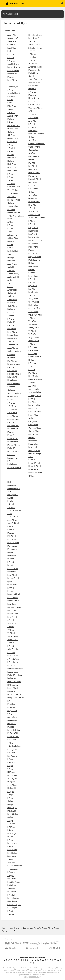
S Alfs (10, 714)
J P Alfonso (12, 410)
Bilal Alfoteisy (34, 376)
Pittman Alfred (13, 578)
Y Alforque (33, 367)
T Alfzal (10, 743)
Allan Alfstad (12, 717)
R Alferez (11, 58)
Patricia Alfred (13, 569)
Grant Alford (33, 199)
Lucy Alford (33, 244)
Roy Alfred (12, 611)
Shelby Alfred (13, 624)
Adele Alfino (12, 235)
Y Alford (32, 344)
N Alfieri (10, 161)
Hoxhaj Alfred (13, 495)
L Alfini (10, 225)
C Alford (32, 137)
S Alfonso (32, 42)
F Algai (10, 766)
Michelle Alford (34, 260)
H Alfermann (12, 74)
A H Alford (32, 115)
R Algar (10, 846)
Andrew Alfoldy (14, 277)
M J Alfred (12, 540)
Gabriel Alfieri (13, 139)
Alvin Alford (33, 121)
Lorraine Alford (34, 237)
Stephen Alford (34, 308)
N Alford (32, 263)
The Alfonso (33, 57)
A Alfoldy (11, 271)
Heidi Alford (33, 205)
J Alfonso (11, 403)
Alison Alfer (12, 35)
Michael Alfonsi (13, 322)
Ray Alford (32, 286)
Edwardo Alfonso (14, 377)
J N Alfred (11, 508)
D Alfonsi (11, 309)
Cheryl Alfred (34, 422)
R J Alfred (11, 591)
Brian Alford (33, 131)
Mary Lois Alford (35, 257)
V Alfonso (32, 61)
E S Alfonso (12, 371)
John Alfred (12, 520)
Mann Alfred (12, 546)
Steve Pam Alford (35, 315)
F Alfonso (11, 387)
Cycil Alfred (33, 435)
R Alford (32, 279)
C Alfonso (11, 355)
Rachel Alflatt (13, 251)
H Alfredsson (13, 685)
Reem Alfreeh (13, 688)
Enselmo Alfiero (14, 200)
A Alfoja (10, 255)
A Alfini (10, 222)
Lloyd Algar (12, 834)
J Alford (32, 208)
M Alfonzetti (33, 86)
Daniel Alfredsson (14, 682)
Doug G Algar (13, 814)
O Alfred (11, 559)
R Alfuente (12, 740)
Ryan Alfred (12, 617)
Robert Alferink (13, 71)
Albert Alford (33, 118)
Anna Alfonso (13, 348)
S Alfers (10, 84)
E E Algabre (12, 750)
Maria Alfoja (12, 261)
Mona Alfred (12, 549)
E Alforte (32, 370)
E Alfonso (11, 368)
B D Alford (32, 128)
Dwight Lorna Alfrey (15, 698)
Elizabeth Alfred (35, 466)
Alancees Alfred (35, 389)
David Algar (12, 808)
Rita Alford (32, 289)
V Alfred (11, 630)
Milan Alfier (12, 106)
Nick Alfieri (12, 168)
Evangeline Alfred (35, 473)
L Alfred (11, 530)
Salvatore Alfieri (14, 187)
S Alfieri (10, 181)
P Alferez (11, 55)
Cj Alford (32, 153)
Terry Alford (33, 325)
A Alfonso (11, 342)
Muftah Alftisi (13, 733)
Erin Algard (12, 879)
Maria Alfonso (13, 439)
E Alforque (33, 347)
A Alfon (10, 280)
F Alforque (33, 354)
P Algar (10, 840)
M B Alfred (12, 536)
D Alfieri (10, 119)
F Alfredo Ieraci (13, 662)
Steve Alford (33, 312)
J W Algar (11, 824)
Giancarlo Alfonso (14, 393)
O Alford (32, 270)
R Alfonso (11, 461)
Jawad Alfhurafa (14, 93)
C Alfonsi (11, 303)
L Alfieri (10, 151)
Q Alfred (11, 582)
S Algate (11, 914)
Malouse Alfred (13, 543)
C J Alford (32, 140)
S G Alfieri (11, 184)
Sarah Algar (12, 856)
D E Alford (32, 163)
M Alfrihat (11, 704)
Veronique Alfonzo (36, 108)
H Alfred (11, 482)
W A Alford (33, 334)
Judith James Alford (37, 218)
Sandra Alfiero (13, 206)
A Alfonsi (11, 296)
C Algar (10, 801)
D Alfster (11, 727)
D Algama (11, 782)
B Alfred (32, 399)
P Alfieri (10, 174)
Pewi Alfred (12, 575)
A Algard (11, 876)
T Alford (32, 318)
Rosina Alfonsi (13, 335)
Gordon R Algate (14, 905)
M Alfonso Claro (35, 70)
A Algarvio (11, 889)
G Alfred (32, 476)
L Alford (32, 224)
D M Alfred (33, 441)
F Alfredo (11, 653)
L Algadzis (11, 759)
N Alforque (33, 360)
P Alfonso (11, 455)
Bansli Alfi (11, 97)
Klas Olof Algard (14, 882)
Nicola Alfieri (12, 171)
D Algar (10, 805)
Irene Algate (12, 908)
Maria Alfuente (13, 737)
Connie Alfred (34, 431)
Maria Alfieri (12, 158)
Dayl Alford (33, 176)
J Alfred (11, 504)
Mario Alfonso (13, 442)
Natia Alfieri (12, 164)
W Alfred (11, 633)
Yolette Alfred (13, 640)
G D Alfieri (11, 135)
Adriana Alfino (13, 238)
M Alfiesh (11, 210)
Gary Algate (12, 901)
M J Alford (32, 254)
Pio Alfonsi (12, 329)
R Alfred (11, 588)
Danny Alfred (34, 444)
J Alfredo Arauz (14, 659)
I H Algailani (12, 772)
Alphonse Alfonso (15, 345)
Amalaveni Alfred (35, 392)
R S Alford (32, 283)
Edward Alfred (34, 463)
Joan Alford (33, 212)
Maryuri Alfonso (14, 445)
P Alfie (10, 103)
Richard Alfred (13, 601)
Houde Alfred (13, 486)
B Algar (10, 798)
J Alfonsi (11, 316)
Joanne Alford (34, 215)
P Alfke (10, 248)
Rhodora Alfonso (14, 468)
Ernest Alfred (34, 470)
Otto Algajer (12, 776)
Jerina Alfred (12, 517)
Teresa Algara (13, 869)
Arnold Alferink (13, 64)
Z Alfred (11, 643)
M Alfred (11, 533)
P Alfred (11, 562)
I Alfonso (11, 400)
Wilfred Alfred (13, 637)
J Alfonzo (32, 92)
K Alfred (11, 527)
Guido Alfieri (12, 142)
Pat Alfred (11, 565)
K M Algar (11, 827)
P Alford (32, 273)
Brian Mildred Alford (36, 134)
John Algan (12, 785)
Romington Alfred (14, 607)
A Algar (10, 795)
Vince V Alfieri (13, 190)
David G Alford (34, 173)
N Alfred (11, 553)
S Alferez (11, 61)
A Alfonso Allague (35, 67)
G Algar (10, 817)
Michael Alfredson (15, 675)
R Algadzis (11, 762)
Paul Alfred (12, 572)
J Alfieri (10, 145)
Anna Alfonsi (12, 300)
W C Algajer (12, 779)
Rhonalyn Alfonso (35, 35)
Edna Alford (33, 189)
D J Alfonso (12, 361)
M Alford (32, 250)
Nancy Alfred (13, 556)
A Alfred (32, 383)
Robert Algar (12, 850)
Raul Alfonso (12, 464)
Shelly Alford (33, 299)
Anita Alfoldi (12, 264)
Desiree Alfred (34, 447)
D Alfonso (11, 358)
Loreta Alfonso (13, 426)
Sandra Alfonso (34, 45)
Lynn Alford (33, 247)
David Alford (33, 170)
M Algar (10, 837)
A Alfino (10, 232)
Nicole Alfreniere (14, 695)
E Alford (32, 186)
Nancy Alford (34, 266)
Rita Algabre (12, 756)
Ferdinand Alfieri (14, 126)
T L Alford (32, 321)
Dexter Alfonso (14, 364)
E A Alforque (33, 351)
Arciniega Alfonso (14, 351)
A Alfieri (10, 110)
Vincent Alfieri (13, 194)
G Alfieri (10, 132)
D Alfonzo (32, 89)
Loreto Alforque (35, 357)
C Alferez (11, 45)
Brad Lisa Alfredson (15, 669)
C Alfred (32, 418)
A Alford (32, 111)
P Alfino (10, 245)
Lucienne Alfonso (15, 429)
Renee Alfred (13, 598)
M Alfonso (11, 432)
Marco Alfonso (13, 435)
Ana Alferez (12, 42)
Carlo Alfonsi (12, 306)
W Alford (32, 331)
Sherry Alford (34, 302)
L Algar (10, 830)
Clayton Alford (34, 157)
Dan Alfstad (12, 721)
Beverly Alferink (14, 67)
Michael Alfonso (14, 448)
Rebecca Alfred (14, 594)
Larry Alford (33, 228)
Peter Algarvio (13, 898)
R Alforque (33, 363)
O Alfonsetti (12, 293)
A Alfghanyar (13, 87)
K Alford (32, 221)
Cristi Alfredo (13, 649)
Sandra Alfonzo (34, 105)
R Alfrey (11, 701)
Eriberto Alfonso (14, 384)
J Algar (10, 821)
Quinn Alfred (12, 585)
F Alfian (10, 100)
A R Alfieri (11, 113)
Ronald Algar (12, 853)
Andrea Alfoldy (13, 274)
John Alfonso (13, 416)
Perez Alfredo (13, 656)
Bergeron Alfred (35, 405)
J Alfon (10, 284)
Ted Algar (11, 863)
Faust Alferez (13, 48)
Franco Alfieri (13, 129)
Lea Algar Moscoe (15, 866)
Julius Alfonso (13, 419)
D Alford (32, 160)
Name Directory (15, 928)
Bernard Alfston (14, 730)
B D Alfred (32, 402)
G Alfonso (11, 390)
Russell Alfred (13, 614)
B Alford (32, 124)
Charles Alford (34, 147)
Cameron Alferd (14, 38)
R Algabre (11, 753)
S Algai (10, 769)
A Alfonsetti (12, 290)
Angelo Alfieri (13, 116)
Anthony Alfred (35, 396)
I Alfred (10, 498)
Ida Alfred (11, 501)
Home (4, 928)
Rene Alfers (12, 80)
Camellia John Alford (37, 144)
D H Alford (32, 166)
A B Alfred (32, 386)
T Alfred (11, 627)
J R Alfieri (11, 148)
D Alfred (32, 438)
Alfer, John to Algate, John (48, 928)
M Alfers (11, 77)
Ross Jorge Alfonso (36, 38)
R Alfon (10, 287)
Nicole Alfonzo (34, 98)
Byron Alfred (33, 415)
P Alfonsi (11, 325)
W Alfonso (33, 64)
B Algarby (11, 872)
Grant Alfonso (13, 397)
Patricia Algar (12, 843)
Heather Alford (34, 202)
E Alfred (32, 460)
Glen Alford (33, 195)
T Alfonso (32, 54)
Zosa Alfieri (12, 197)
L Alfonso (11, 423)
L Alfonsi (11, 319)
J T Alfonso (12, 413)
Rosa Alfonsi (12, 332)
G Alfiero (11, 203)
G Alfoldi (11, 267)
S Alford (32, 296)
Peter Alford (33, 276)
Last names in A (29, 928)
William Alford (34, 341)
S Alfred (11, 620)
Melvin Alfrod (13, 708)
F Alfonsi (11, 313)
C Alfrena (11, 691)
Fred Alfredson (13, 672)
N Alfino (11, 241)
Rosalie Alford (34, 292)
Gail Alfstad (12, 724)
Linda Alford (33, 231)
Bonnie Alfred (34, 409)
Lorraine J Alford (35, 241)
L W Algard (12, 885)
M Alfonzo (32, 95)
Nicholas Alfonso (14, 452)
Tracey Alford (34, 328)
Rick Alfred (12, 604)
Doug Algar (12, 811)
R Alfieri (10, 177)
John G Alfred (13, 523)
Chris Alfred (33, 425)
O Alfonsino (12, 339)
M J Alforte (33, 373)
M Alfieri (11, 155)
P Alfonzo (32, 102)
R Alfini (10, 229)
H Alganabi (12, 788)
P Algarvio (11, 895)
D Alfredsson (13, 678)
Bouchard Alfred (35, 412)
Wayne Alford (34, 338)
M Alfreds (11, 666)
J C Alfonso (12, 406)
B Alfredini (11, 646)
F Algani (11, 792)
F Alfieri (10, 122)
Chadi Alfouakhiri (35, 380)
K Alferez (11, 51)
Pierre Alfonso (13, 458)
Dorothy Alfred (34, 451)
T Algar (10, 860)
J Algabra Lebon (14, 746)
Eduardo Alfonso (14, 374)
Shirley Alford (34, 305)
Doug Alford (33, 182)
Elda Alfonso (12, 380)
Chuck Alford (34, 150)
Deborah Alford (35, 179)
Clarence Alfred (35, 428)
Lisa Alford (33, 234)
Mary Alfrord (12, 711)
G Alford (32, 192)
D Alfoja (10, 258)
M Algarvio (12, 892)
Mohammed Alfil (14, 213)
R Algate (11, 911)
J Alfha (10, 90)
